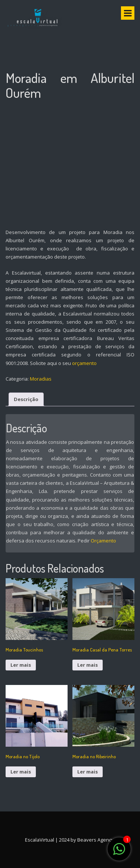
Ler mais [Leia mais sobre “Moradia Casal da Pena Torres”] (88, 665)
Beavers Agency (96, 840)
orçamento (84, 363)
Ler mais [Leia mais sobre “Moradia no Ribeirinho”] (88, 772)
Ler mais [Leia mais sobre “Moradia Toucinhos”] (21, 665)
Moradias (41, 379)
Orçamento (103, 541)
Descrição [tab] (26, 399)
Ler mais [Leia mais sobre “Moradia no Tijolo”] (21, 772)
